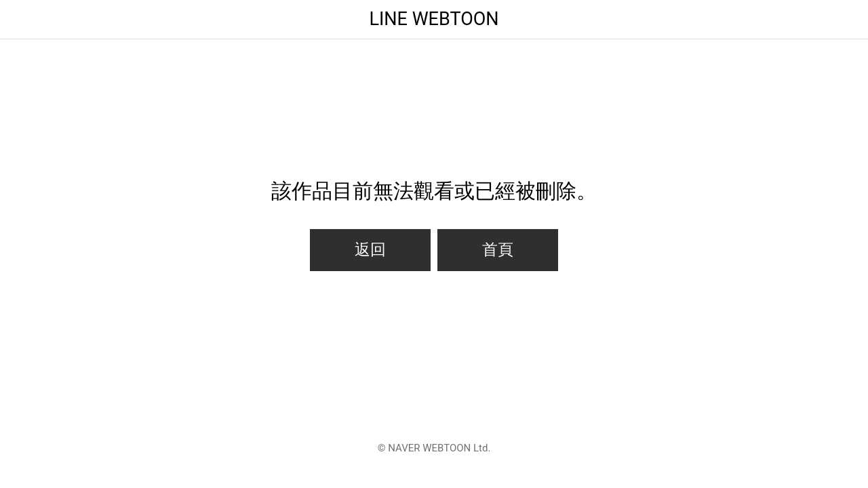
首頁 (498, 250)
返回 (370, 250)
